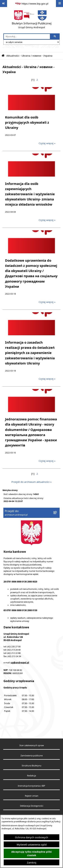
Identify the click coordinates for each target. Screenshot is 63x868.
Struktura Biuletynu (32, 766)
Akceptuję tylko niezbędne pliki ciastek (32, 853)
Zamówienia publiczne (32, 756)
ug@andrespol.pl (20, 663)
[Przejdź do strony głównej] (32, 20)
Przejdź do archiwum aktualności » (32, 482)
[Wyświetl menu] (59, 4)
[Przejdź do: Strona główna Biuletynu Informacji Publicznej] (3, 56)
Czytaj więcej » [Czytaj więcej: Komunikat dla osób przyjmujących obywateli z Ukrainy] (47, 143)
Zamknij (32, 862)
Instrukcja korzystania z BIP (32, 786)
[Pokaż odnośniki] (4, 4)
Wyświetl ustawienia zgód (32, 844)
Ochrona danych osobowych (32, 837)
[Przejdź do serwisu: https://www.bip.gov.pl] (32, 4)
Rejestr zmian (32, 796)
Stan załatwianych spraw (32, 745)
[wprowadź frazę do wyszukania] (27, 37)
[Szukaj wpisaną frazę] (55, 37)
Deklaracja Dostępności (32, 806)
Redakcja (32, 776)
